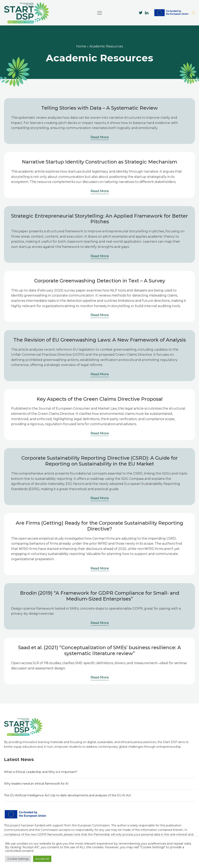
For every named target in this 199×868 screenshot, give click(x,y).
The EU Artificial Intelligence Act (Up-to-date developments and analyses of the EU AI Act (67, 795)
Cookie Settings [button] (18, 859)
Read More (100, 137)
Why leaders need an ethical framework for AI (36, 784)
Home (81, 46)
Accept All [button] (42, 859)
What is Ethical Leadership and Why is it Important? (41, 772)
